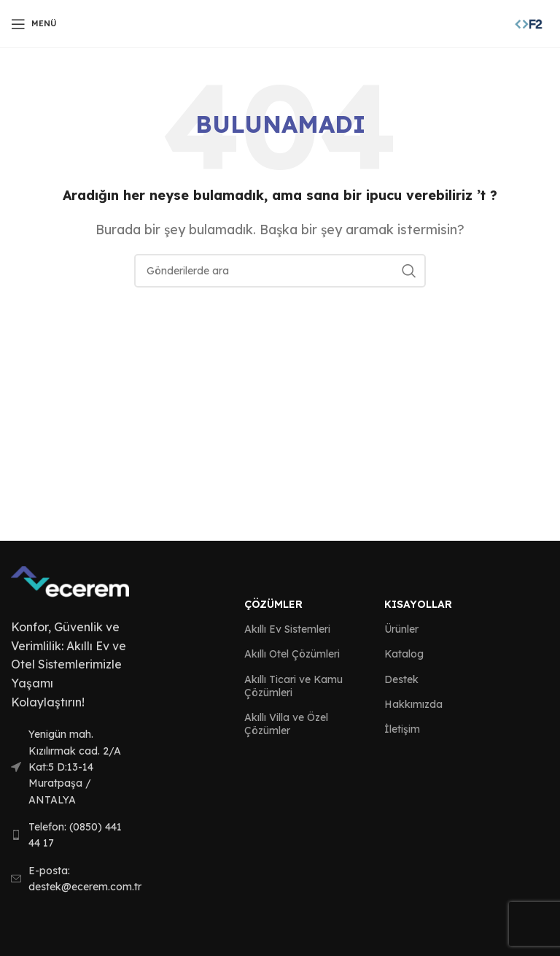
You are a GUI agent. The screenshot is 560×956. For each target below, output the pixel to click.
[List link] (70, 767)
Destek (401, 679)
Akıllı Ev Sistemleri (287, 629)
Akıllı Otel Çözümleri (292, 654)
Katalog (404, 654)
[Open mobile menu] (34, 24)
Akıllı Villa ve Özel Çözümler (286, 724)
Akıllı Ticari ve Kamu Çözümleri (293, 686)
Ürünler (401, 629)
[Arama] (280, 271)
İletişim (402, 729)
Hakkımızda (413, 704)
